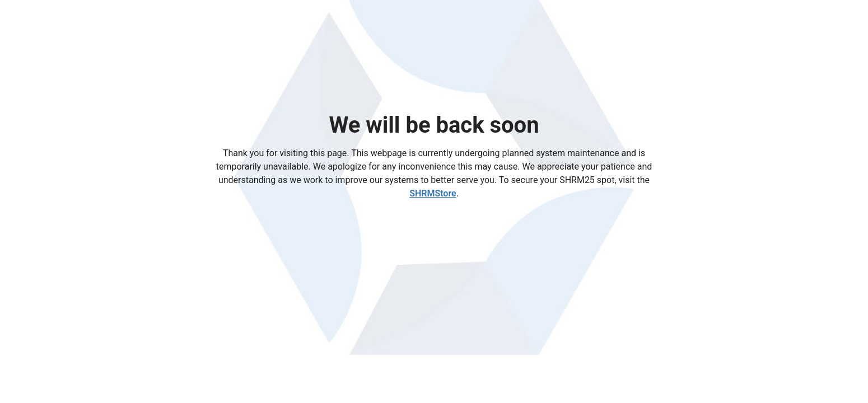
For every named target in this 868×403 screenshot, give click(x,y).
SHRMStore (433, 193)
